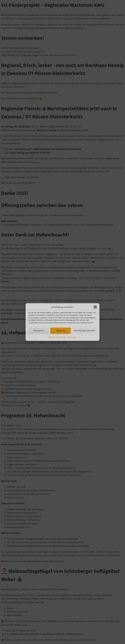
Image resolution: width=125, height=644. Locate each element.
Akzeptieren (39, 331)
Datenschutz (61, 337)
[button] (95, 307)
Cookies (52, 337)
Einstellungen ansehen (84, 331)
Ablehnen (60, 331)
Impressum (72, 337)
